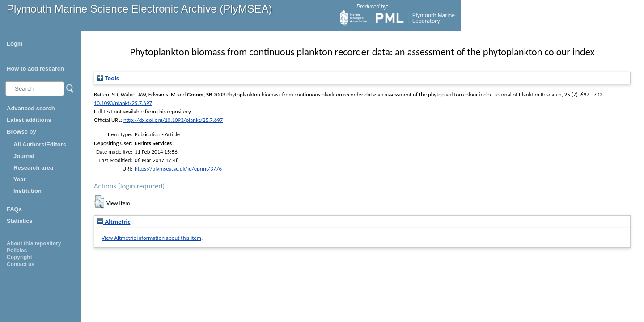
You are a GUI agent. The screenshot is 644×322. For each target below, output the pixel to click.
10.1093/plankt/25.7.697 (123, 103)
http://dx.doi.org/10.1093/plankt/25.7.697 (173, 120)
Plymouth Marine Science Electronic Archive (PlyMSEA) (140, 9)
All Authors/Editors (40, 144)
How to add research (35, 69)
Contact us (21, 264)
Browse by (21, 132)
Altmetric (114, 222)
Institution (28, 191)
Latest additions (29, 120)
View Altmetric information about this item (151, 238)
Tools (108, 78)
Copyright (19, 257)
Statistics (20, 221)
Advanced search (31, 108)
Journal (24, 156)
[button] (99, 202)
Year (19, 179)
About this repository (34, 243)
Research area (33, 168)
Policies (17, 251)
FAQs (14, 209)
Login (15, 44)
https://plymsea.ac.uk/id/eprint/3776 (178, 169)
